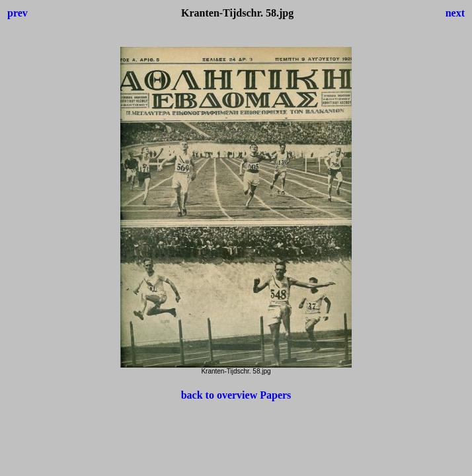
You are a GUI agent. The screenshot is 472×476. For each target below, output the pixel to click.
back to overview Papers (236, 395)
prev (18, 13)
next (455, 13)
